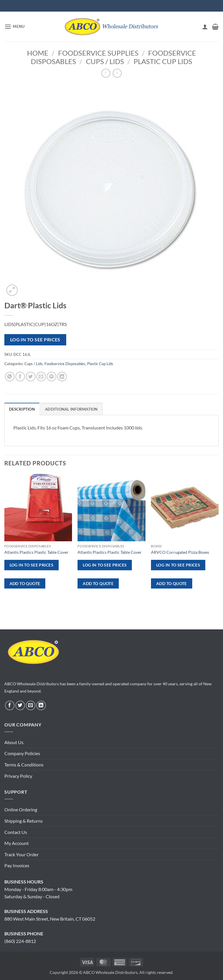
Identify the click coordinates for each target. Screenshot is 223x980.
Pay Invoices (17, 865)
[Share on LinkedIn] (62, 377)
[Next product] (106, 73)
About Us (14, 742)
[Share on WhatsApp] (10, 377)
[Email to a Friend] (41, 377)
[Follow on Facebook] (10, 705)
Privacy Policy (18, 776)
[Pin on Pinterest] (52, 377)
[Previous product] (117, 73)
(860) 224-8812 (20, 941)
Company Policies (22, 753)
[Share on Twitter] (31, 377)
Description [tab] (22, 409)
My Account (17, 843)
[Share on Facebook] (20, 377)
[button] (15, 27)
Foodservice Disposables (65, 364)
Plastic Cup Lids (163, 61)
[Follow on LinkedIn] (41, 705)
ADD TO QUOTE (25, 583)
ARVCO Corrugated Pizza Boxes (180, 552)
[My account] (205, 27)
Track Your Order (21, 854)
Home (38, 53)
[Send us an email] (31, 705)
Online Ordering (21, 809)
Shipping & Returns (24, 821)
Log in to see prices (35, 340)
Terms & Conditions (24, 765)
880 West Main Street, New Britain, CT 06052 (50, 919)
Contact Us (16, 832)
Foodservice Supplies (98, 53)
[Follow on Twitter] (20, 705)
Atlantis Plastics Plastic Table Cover (36, 552)
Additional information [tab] (71, 409)
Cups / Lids (105, 61)
